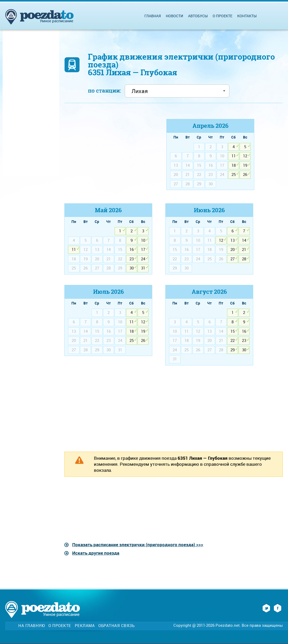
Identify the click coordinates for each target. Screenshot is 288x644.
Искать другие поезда (96, 553)
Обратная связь (116, 626)
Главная (153, 16)
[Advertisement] (108, 156)
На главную (32, 626)
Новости (174, 16)
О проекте (222, 16)
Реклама (85, 626)
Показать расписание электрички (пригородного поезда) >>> (138, 545)
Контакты (247, 16)
